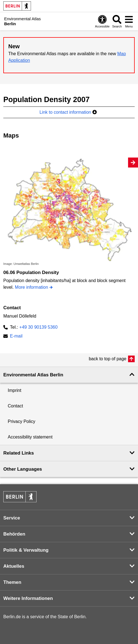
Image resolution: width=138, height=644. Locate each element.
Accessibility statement (30, 437)
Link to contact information (68, 112)
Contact (15, 406)
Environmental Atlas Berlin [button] (33, 375)
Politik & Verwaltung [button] (26, 550)
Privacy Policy (22, 421)
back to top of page (108, 359)
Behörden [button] (14, 534)
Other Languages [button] (23, 469)
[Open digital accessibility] (102, 21)
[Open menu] (129, 21)
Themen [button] (12, 582)
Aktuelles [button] (14, 566)
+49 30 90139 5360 (38, 327)
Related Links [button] (19, 453)
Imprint (15, 390)
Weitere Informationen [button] (28, 598)
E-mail (16, 337)
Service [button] (12, 518)
